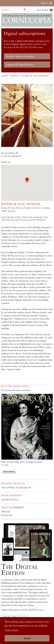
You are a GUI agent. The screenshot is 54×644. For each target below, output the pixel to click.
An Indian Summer (34, 462)
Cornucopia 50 (23, 487)
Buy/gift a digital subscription (20, 56)
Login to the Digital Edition (19, 64)
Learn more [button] (12, 630)
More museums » (12, 495)
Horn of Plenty (8, 487)
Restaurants (7, 515)
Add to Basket (9, 472)
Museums (6, 511)
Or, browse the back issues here (16, 390)
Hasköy (15, 76)
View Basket (42, 10)
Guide (5, 76)
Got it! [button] (27, 638)
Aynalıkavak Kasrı (10, 499)
